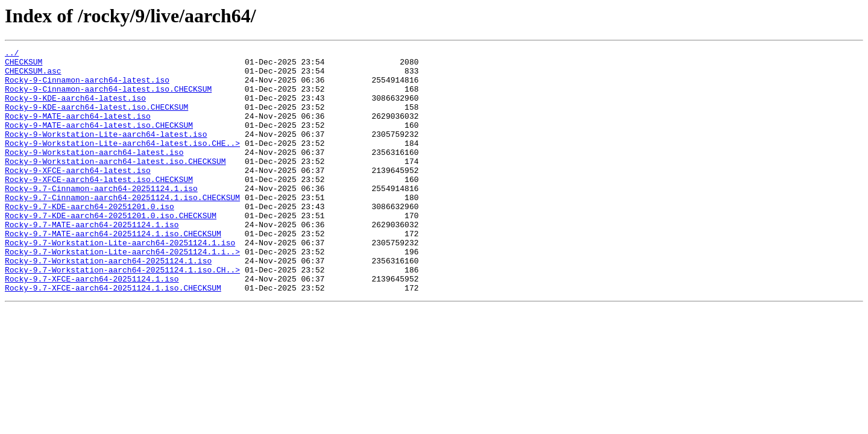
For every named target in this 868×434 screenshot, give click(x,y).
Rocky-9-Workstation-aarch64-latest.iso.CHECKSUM (115, 184)
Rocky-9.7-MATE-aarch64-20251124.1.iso (92, 260)
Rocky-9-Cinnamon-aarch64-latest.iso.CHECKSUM (108, 98)
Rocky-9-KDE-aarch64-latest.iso (75, 108)
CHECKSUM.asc (33, 76)
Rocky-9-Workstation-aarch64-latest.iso (94, 174)
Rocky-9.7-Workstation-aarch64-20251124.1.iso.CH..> (122, 315)
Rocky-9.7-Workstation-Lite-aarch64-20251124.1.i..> (122, 293)
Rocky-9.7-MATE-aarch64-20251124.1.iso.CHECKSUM (113, 271)
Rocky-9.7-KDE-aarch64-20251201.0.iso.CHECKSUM (111, 250)
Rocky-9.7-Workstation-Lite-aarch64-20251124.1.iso (120, 282)
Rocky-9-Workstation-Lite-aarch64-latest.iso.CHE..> (122, 163)
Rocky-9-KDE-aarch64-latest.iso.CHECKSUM (96, 119)
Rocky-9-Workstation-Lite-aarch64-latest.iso (106, 152)
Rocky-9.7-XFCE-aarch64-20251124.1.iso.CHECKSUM (113, 336)
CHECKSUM (24, 65)
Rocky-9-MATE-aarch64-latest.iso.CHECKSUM (99, 141)
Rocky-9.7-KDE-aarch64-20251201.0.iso (90, 239)
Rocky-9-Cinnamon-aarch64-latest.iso (87, 87)
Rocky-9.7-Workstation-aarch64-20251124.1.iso (108, 304)
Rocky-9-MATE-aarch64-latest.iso (78, 130)
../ (12, 54)
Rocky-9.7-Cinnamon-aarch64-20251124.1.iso (101, 217)
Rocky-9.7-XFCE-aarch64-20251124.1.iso (92, 325)
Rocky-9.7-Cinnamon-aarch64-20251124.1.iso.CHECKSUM (122, 228)
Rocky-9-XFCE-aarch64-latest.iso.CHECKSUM (99, 206)
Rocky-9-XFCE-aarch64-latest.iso (78, 195)
